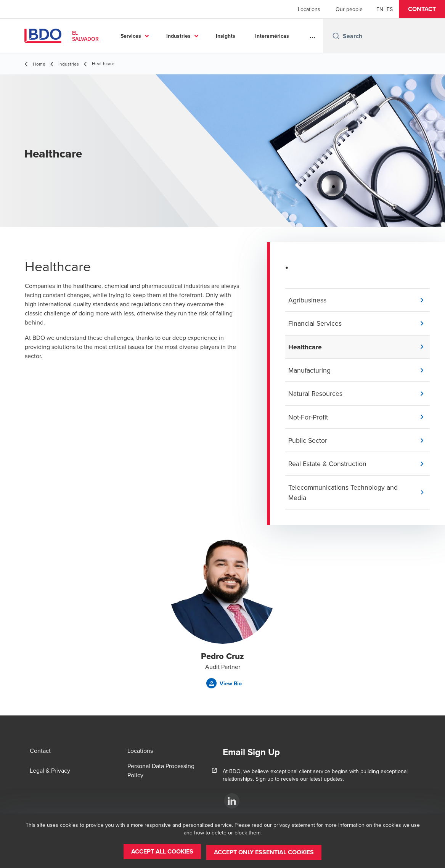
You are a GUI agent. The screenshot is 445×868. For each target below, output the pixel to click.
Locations (309, 9)
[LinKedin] (232, 801)
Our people (349, 9)
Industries (178, 36)
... (312, 36)
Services (131, 36)
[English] (380, 9)
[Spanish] (390, 9)
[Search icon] (336, 36)
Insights (226, 36)
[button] (422, 9)
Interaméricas (272, 36)
